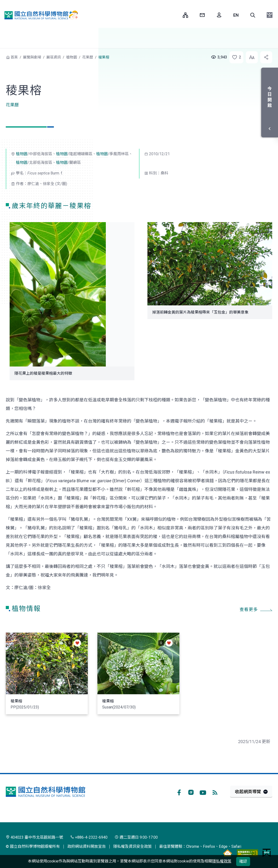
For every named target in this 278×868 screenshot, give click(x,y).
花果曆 (88, 57)
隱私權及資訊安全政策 (133, 846)
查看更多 (249, 610)
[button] (253, 15)
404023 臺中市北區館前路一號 (34, 837)
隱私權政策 (222, 861)
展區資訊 (54, 57)
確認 (243, 861)
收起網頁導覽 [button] (248, 792)
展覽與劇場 (32, 57)
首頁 (14, 57)
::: (176, 15)
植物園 (72, 57)
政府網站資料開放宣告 (87, 846)
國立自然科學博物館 (40, 15)
